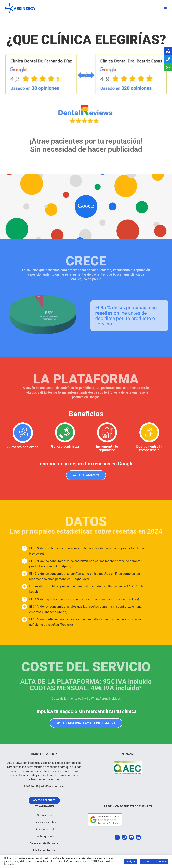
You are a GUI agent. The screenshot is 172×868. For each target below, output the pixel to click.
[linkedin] (138, 837)
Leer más (53, 779)
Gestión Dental (44, 829)
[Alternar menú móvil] (165, 8)
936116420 (31, 786)
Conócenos (44, 815)
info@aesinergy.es (53, 786)
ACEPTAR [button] (146, 861)
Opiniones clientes (44, 822)
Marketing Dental (44, 850)
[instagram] (124, 837)
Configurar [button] (131, 861)
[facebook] (117, 837)
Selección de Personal (44, 843)
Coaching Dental (44, 836)
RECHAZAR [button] (161, 861)
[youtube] (131, 837)
